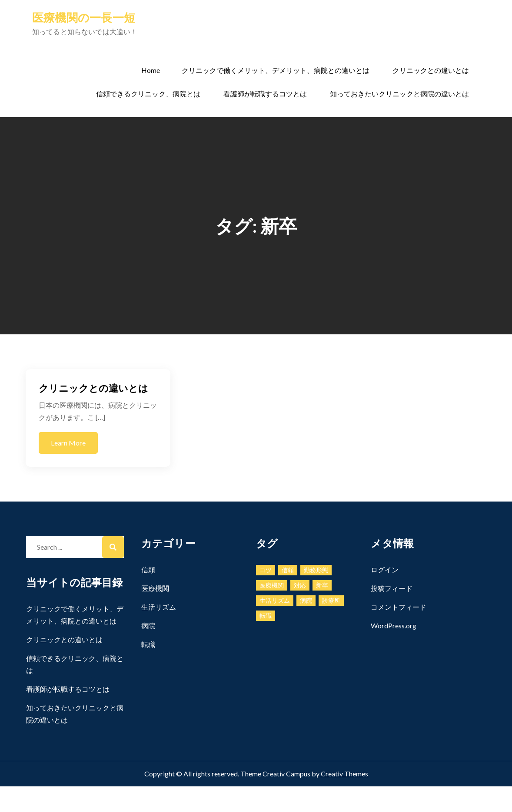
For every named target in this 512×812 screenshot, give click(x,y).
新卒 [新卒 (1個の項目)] (322, 585)
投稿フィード (392, 588)
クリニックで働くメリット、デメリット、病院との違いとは (276, 70)
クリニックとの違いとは (431, 70)
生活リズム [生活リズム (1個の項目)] (275, 600)
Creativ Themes (344, 774)
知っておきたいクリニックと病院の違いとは (399, 94)
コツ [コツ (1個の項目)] (266, 570)
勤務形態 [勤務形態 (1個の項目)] (316, 570)
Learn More (68, 443)
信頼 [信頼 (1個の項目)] (288, 570)
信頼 (148, 569)
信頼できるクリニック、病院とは (148, 94)
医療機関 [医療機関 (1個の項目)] (272, 585)
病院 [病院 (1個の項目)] (306, 600)
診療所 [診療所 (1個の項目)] (331, 600)
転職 (148, 644)
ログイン (385, 569)
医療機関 (155, 588)
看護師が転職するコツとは (265, 94)
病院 (148, 626)
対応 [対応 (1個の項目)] (300, 585)
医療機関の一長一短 (84, 17)
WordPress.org (394, 626)
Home (151, 70)
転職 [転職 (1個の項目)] (266, 616)
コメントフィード (399, 607)
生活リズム (159, 607)
